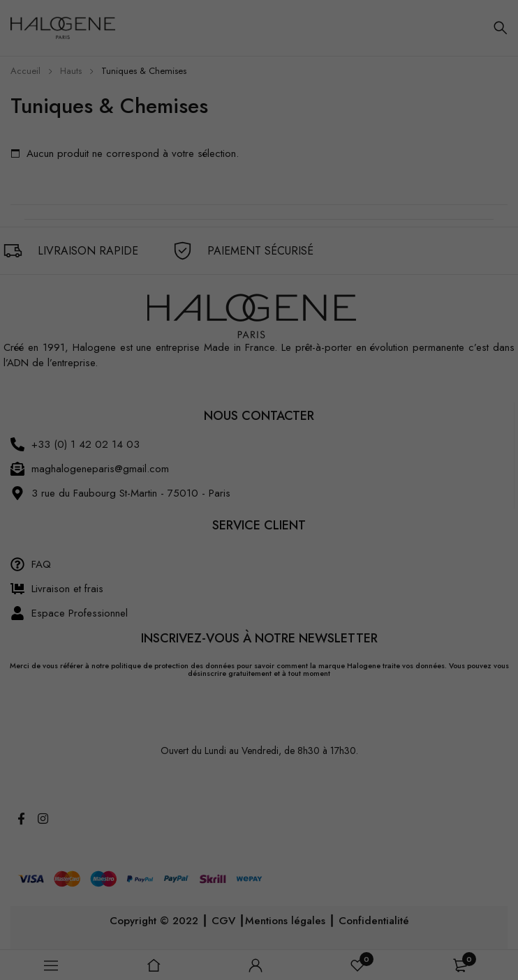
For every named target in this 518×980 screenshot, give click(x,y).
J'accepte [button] (453, 894)
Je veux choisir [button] (453, 942)
